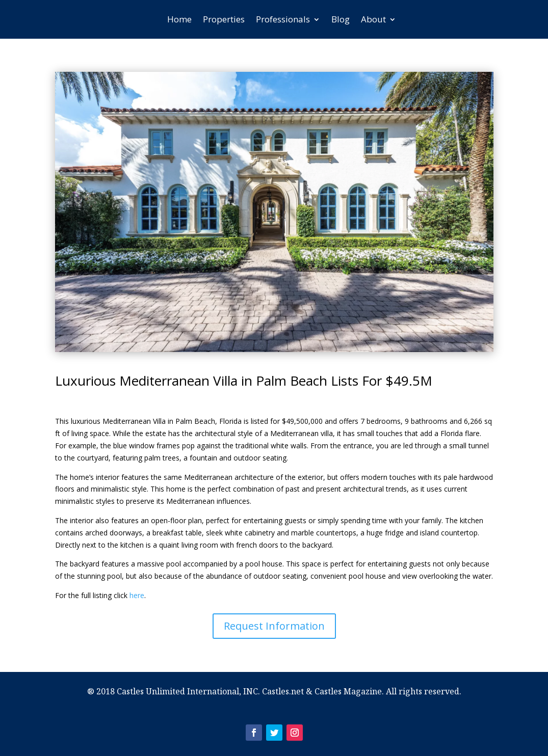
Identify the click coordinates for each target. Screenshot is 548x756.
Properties (224, 19)
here (137, 595)
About (373, 19)
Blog (341, 19)
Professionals (283, 19)
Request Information (274, 626)
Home (179, 19)
